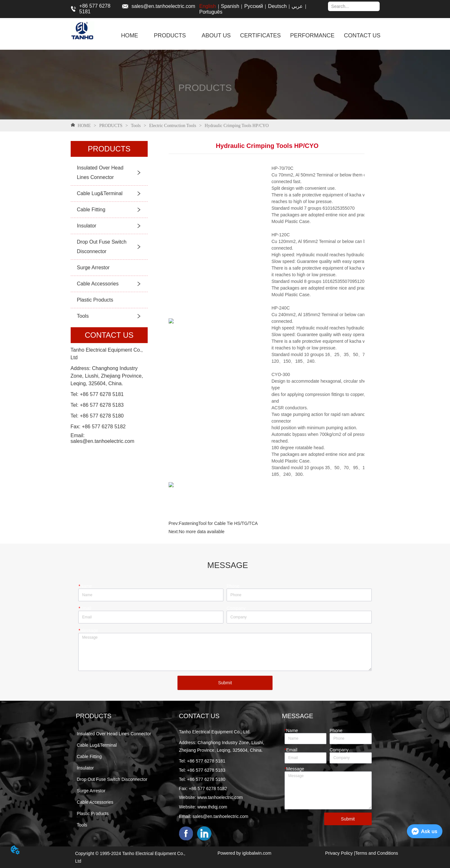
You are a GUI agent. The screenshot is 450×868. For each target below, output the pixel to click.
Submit (225, 683)
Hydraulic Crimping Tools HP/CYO (236, 126)
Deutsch (277, 6)
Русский (254, 6)
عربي (297, 6)
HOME (84, 126)
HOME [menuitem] (130, 35)
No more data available (202, 532)
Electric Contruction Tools (173, 126)
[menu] (251, 35)
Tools (136, 126)
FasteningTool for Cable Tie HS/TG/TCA (218, 523)
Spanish (230, 6)
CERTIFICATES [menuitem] (260, 35)
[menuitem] (170, 35)
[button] (170, 36)
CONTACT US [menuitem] (362, 35)
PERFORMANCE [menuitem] (312, 35)
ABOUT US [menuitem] (216, 35)
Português (211, 12)
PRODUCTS (111, 126)
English (208, 6)
